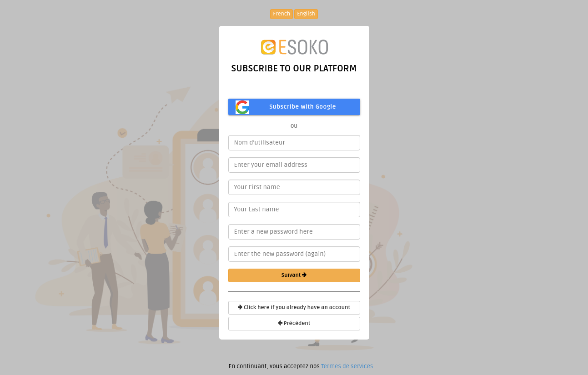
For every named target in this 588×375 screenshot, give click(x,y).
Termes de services (347, 366)
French (281, 14)
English (306, 14)
